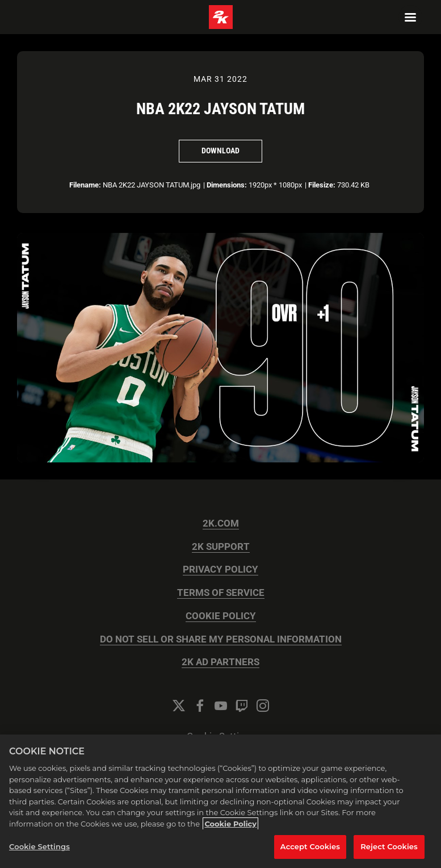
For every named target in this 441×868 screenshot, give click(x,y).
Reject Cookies (389, 846)
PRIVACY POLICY (220, 569)
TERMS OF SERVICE (221, 593)
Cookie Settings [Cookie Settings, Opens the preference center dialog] (39, 846)
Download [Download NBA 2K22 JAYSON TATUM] (220, 151)
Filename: (85, 185)
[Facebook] (200, 706)
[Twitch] (242, 706)
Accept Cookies (310, 846)
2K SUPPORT (221, 547)
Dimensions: (227, 185)
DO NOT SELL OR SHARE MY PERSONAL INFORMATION (221, 639)
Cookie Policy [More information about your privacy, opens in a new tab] (230, 824)
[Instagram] (263, 706)
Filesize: (322, 185)
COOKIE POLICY (221, 616)
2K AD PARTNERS (220, 662)
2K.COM (221, 523)
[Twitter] (179, 706)
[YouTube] (221, 706)
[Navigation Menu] (410, 17)
